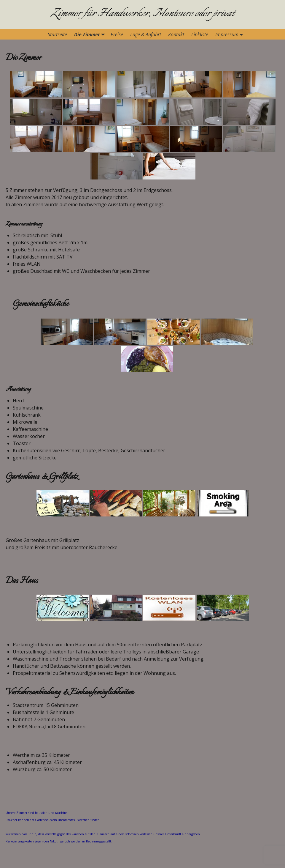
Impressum (230, 34)
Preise (117, 34)
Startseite (57, 34)
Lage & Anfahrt (146, 34)
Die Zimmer (91, 34)
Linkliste (200, 34)
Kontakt (176, 34)
